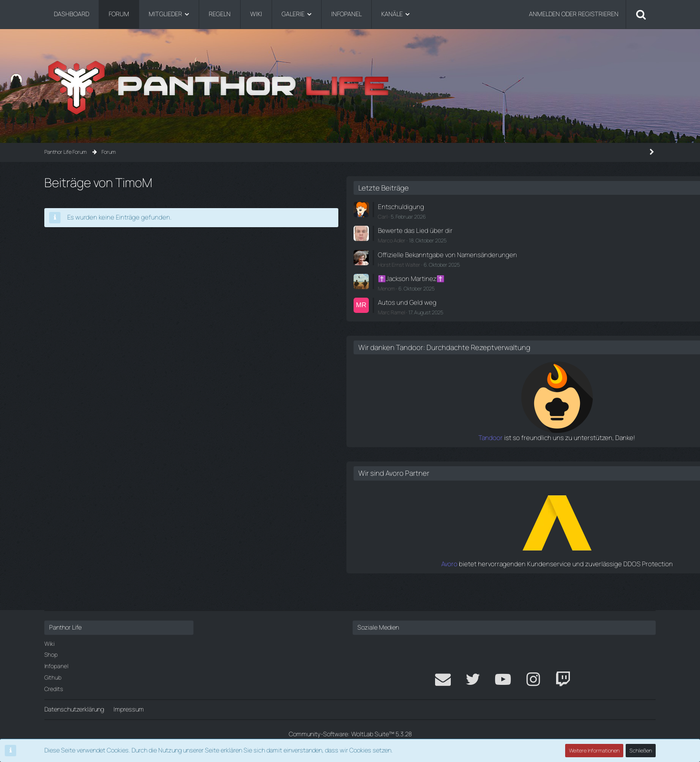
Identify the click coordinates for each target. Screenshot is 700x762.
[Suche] (641, 14)
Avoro (518, 577)
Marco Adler (539, 239)
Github (53, 677)
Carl (530, 216)
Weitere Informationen (595, 750)
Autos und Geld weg (552, 308)
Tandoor (513, 451)
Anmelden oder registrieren (574, 14)
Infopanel (56, 666)
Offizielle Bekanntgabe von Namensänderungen (561, 257)
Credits (54, 689)
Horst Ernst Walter (546, 271)
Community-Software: (350, 734)
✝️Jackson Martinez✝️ (557, 285)
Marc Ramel (539, 317)
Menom (534, 294)
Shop (51, 655)
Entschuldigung (546, 206)
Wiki (49, 644)
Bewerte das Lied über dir (559, 230)
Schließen (641, 750)
